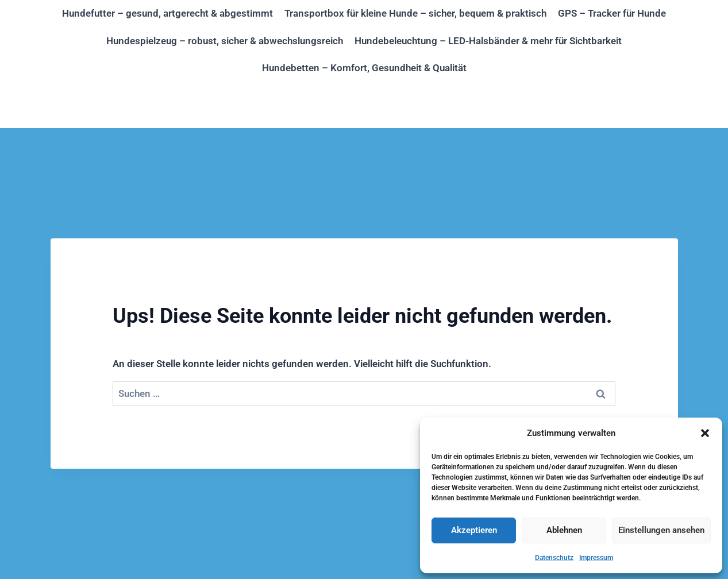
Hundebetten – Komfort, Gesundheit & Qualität (364, 68)
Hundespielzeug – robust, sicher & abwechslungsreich (225, 41)
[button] (705, 433)
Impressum (596, 558)
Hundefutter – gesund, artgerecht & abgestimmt (167, 13)
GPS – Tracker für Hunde (612, 13)
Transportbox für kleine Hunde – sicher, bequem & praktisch (415, 13)
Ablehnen (564, 530)
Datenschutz (554, 558)
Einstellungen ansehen (661, 530)
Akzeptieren (474, 530)
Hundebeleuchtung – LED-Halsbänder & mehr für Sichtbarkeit (488, 41)
